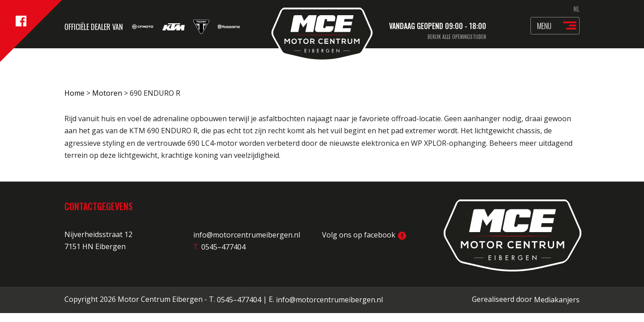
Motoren (107, 93)
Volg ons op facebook (364, 235)
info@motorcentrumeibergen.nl (247, 235)
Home (74, 93)
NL (576, 8)
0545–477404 (239, 300)
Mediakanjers (557, 300)
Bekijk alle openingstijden (457, 37)
